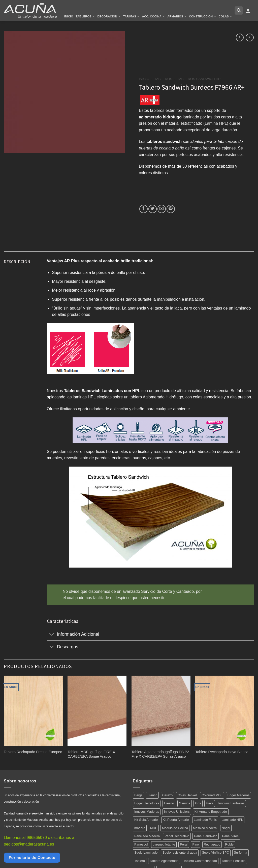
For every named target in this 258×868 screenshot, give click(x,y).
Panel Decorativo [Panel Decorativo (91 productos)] (177, 836)
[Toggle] (52, 635)
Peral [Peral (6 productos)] (184, 844)
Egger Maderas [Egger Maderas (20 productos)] (239, 795)
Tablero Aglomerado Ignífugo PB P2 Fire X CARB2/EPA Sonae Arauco (160, 754)
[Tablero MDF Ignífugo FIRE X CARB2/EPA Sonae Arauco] (97, 711)
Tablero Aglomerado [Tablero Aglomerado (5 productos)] (164, 861)
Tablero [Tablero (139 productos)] (140, 861)
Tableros (85, 16)
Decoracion (109, 16)
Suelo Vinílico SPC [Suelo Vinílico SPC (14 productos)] (216, 852)
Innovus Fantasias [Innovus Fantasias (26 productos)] (231, 803)
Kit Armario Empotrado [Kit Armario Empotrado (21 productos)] (211, 812)
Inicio (69, 16)
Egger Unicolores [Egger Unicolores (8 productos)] (147, 803)
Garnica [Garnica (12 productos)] (185, 803)
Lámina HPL (216, 123)
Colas (225, 16)
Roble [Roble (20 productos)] (229, 844)
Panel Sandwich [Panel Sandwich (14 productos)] (206, 836)
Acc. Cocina (153, 16)
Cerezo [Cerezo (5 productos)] (167, 795)
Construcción (202, 16)
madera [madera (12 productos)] (140, 828)
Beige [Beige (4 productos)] (138, 795)
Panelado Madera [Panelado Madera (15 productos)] (147, 836)
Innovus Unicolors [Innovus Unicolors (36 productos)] (177, 812)
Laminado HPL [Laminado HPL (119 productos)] (232, 820)
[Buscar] (239, 10)
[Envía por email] (162, 209)
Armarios (177, 16)
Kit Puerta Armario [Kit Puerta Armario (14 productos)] (176, 820)
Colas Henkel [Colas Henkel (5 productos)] (187, 795)
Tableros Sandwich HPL (200, 79)
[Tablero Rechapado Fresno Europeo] (33, 711)
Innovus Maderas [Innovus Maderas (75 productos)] (147, 812)
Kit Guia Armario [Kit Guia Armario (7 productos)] (146, 820)
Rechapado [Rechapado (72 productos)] (212, 844)
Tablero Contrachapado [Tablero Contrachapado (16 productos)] (200, 861)
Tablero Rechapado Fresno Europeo (33, 752)
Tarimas (131, 16)
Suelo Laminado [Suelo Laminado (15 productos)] (146, 852)
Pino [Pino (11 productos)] (196, 844)
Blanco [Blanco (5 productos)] (152, 795)
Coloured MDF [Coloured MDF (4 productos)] (212, 795)
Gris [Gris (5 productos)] (198, 803)
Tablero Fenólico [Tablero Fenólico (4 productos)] (234, 861)
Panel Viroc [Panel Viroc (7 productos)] (230, 836)
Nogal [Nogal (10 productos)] (226, 828)
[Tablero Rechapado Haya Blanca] (225, 711)
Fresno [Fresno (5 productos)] (169, 803)
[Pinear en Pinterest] (171, 209)
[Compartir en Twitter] (153, 209)
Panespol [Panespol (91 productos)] (141, 844)
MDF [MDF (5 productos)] (154, 828)
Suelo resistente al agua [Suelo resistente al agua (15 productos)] (180, 852)
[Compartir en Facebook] (143, 209)
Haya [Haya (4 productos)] (210, 803)
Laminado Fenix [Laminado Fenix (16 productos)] (205, 820)
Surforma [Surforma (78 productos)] (240, 852)
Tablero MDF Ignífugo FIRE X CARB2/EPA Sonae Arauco (91, 754)
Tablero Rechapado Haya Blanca (222, 752)
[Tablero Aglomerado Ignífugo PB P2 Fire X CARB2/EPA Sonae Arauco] (161, 711)
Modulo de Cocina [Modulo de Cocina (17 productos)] (175, 828)
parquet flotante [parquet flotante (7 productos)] (164, 844)
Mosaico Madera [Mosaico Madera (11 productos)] (205, 828)
